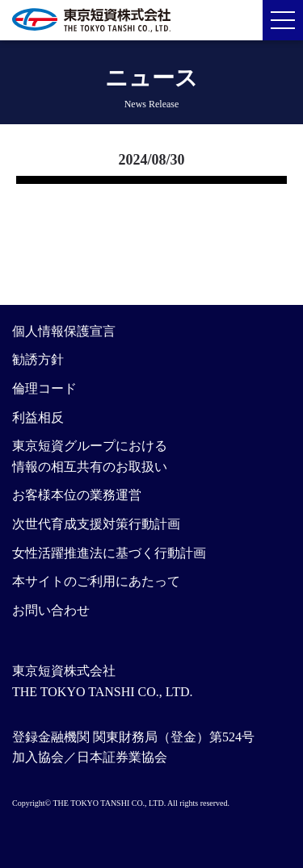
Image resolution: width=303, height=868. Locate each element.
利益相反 (38, 417)
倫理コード (44, 388)
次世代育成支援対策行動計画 (96, 524)
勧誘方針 (38, 359)
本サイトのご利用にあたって (96, 581)
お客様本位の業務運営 (77, 495)
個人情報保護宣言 (64, 331)
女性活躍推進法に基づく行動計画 (109, 553)
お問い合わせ (51, 610)
